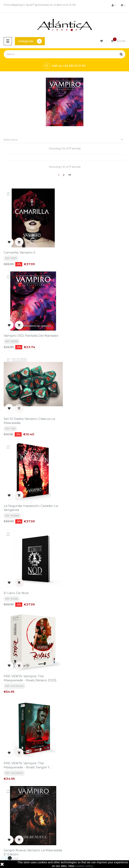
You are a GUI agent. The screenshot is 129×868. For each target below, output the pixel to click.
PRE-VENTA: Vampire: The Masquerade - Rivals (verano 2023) (93, 425)
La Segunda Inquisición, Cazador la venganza (94, 337)
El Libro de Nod (16, 423)
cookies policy (84, 866)
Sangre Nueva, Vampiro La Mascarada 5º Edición (96, 511)
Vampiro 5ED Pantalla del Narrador (94, 252)
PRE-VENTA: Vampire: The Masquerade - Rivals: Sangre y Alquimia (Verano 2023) (27, 512)
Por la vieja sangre (19, 597)
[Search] (64, 54)
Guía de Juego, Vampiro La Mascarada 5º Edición (87, 686)
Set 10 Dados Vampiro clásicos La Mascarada (29, 337)
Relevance (64, 140)
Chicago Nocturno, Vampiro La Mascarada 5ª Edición (27, 686)
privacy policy (45, 781)
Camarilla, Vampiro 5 (19, 252)
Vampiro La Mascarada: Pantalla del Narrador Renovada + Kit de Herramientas (94, 599)
